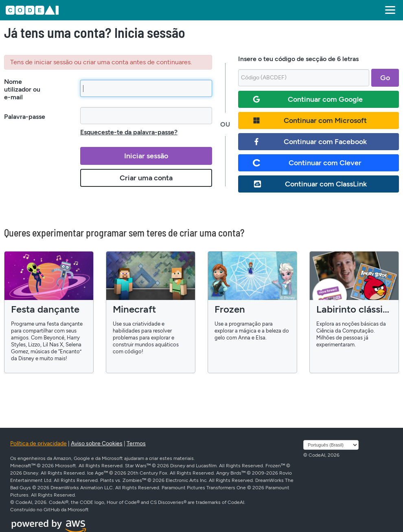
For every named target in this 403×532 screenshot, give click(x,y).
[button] (389, 10)
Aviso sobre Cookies (97, 443)
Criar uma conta (146, 178)
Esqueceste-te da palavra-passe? (129, 132)
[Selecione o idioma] (331, 445)
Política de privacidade (38, 443)
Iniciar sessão (146, 156)
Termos (136, 443)
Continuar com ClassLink (310, 184)
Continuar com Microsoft (310, 120)
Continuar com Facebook (310, 142)
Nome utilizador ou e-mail (22, 89)
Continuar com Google (308, 99)
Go (385, 78)
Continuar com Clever (307, 163)
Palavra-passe (25, 117)
